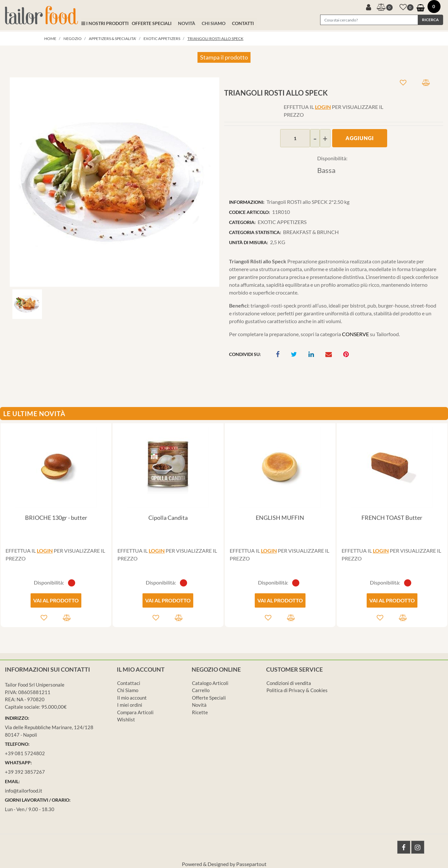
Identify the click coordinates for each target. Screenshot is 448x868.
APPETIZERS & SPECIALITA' (113, 39)
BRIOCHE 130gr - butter (56, 518)
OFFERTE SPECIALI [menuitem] (152, 23)
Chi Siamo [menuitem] (128, 690)
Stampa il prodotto (224, 57)
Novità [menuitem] (199, 705)
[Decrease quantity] (315, 138)
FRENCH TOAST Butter (392, 518)
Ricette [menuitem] (200, 712)
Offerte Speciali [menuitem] (209, 698)
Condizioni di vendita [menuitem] (289, 683)
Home (50, 39)
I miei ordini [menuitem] (130, 705)
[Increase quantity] (325, 138)
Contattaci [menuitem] (129, 683)
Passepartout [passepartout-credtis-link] (251, 864)
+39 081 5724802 (25, 753)
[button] (430, 20)
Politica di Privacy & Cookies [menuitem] (297, 690)
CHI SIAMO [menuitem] (214, 23)
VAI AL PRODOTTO (56, 600)
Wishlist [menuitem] (126, 719)
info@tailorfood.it (24, 791)
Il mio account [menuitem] (132, 698)
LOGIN (323, 107)
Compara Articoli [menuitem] (135, 712)
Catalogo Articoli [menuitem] (210, 683)
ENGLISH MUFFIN (280, 518)
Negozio (73, 39)
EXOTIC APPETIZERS (162, 39)
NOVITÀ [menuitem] (187, 23)
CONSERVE (355, 334)
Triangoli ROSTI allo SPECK (215, 39)
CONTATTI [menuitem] (243, 23)
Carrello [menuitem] (201, 690)
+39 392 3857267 (25, 772)
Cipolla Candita (168, 518)
